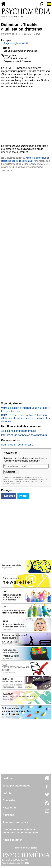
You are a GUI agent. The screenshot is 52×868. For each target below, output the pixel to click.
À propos (8, 815)
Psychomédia (8, 34)
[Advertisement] (26, 115)
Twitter (23, 496)
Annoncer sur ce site (16, 822)
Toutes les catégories (26, 848)
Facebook (9, 496)
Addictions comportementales (19, 431)
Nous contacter (12, 840)
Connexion (9, 800)
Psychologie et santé (16, 43)
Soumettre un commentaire (17, 445)
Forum (7, 793)
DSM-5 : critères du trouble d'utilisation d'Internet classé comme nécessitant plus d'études (25, 418)
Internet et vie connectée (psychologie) (24, 435)
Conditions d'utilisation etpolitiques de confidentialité (20, 831)
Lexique (8, 778)
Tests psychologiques (16, 786)
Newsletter (9, 808)
